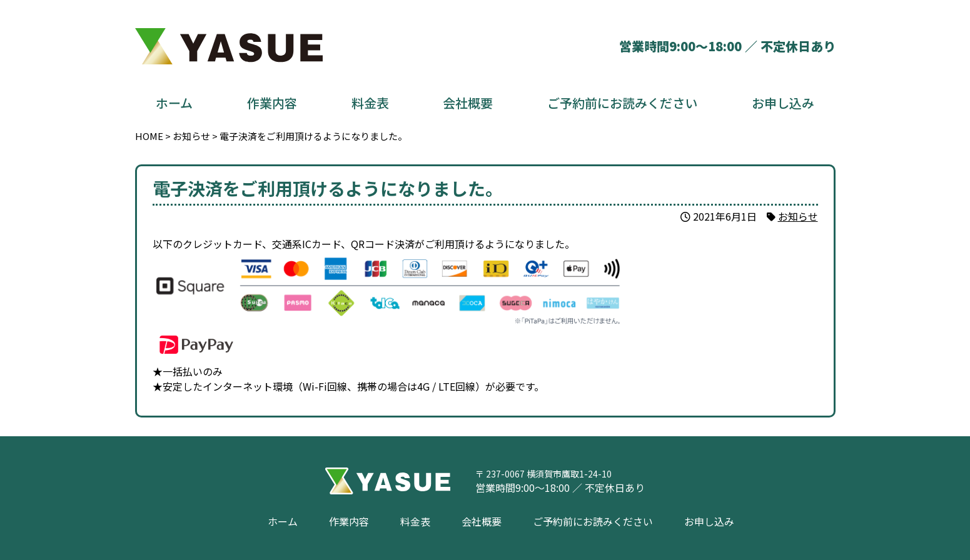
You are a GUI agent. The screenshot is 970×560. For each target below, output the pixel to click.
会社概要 (468, 103)
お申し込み (783, 103)
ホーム (174, 103)
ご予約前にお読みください (622, 103)
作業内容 (272, 103)
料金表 (370, 103)
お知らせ (798, 216)
